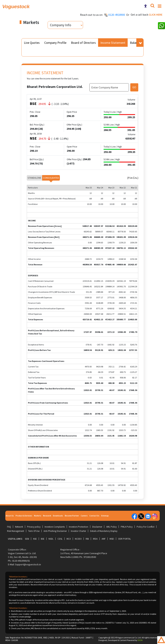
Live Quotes (32, 43)
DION (140, 640)
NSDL (51, 539)
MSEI (112, 539)
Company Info (61, 25)
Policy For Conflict (146, 527)
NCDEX (78, 539)
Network (19, 527)
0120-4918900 (117, 15)
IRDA (95, 539)
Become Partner (72, 516)
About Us (10, 516)
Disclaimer (97, 527)
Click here (156, 15)
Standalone (34, 178)
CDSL (60, 539)
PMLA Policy (127, 527)
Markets (38, 516)
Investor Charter (78, 531)
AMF (104, 539)
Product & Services (24, 516)
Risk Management (16, 531)
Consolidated (51, 178)
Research (47, 516)
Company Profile (55, 43)
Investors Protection (79, 527)
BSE (43, 539)
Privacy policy (34, 527)
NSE (35, 539)
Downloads (58, 516)
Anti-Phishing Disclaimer (55, 531)
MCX (69, 539)
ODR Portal (124, 539)
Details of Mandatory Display (104, 531)
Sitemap (105, 516)
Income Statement (113, 43)
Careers (84, 516)
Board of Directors (83, 43)
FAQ (9, 527)
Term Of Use (34, 531)
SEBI (27, 539)
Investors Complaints (55, 527)
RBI (87, 539)
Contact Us (94, 516)
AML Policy (111, 527)
